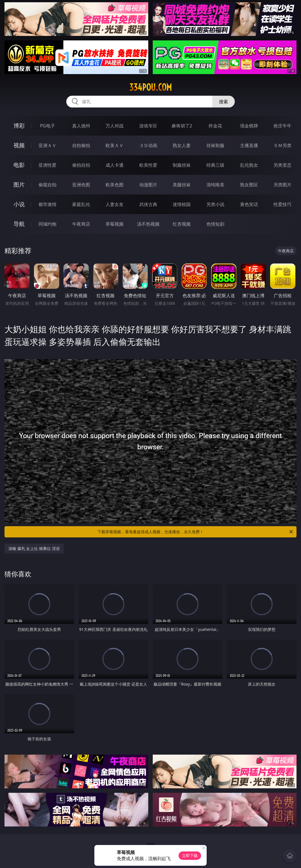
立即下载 (190, 856)
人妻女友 (115, 204)
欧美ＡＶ (115, 145)
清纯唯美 (215, 185)
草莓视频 (115, 224)
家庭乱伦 (81, 204)
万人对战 (115, 126)
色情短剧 (215, 224)
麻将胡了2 (182, 126)
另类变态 (282, 165)
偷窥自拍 (47, 185)
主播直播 (249, 145)
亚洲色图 (81, 185)
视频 (19, 145)
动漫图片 (148, 185)
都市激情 (47, 204)
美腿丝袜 (182, 185)
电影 (19, 165)
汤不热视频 (148, 224)
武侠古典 (148, 204)
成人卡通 (115, 165)
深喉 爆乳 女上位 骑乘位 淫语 (34, 548)
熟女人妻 (182, 145)
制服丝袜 (182, 165)
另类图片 (282, 185)
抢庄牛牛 (282, 126)
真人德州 (81, 126)
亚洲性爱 (47, 165)
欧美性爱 (148, 165)
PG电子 (47, 126)
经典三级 (215, 165)
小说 (19, 204)
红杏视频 (182, 224)
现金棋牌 (249, 126)
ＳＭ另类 (282, 145)
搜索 (224, 102)
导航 (19, 224)
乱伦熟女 (249, 165)
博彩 (19, 126)
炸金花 (215, 126)
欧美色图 (115, 185)
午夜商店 (81, 224)
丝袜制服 (215, 145)
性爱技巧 (282, 204)
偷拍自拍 (81, 165)
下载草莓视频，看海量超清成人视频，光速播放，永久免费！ (196, 532)
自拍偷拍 (81, 145)
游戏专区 (148, 126)
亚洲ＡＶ (47, 145)
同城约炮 (47, 224)
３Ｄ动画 (148, 145)
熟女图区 (249, 185)
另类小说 (215, 204)
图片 (19, 185)
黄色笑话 (249, 204)
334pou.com (150, 87)
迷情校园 (182, 204)
